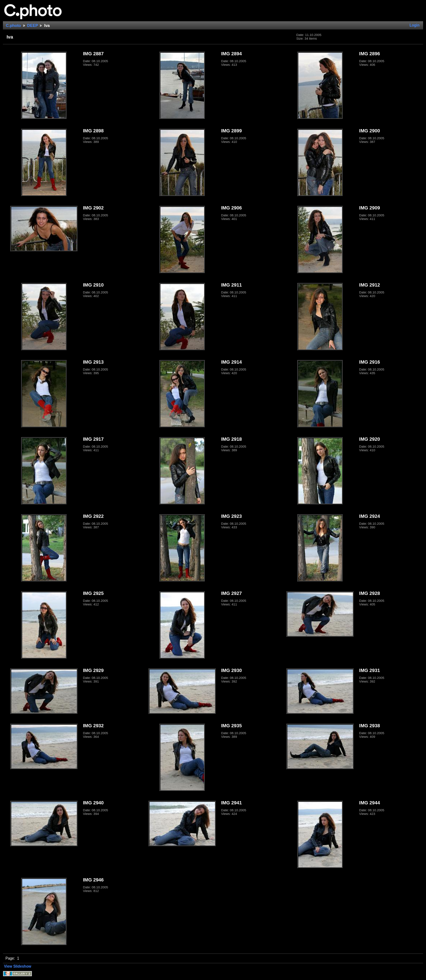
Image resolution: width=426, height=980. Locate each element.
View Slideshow (18, 966)
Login (415, 25)
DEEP (33, 25)
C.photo (13, 25)
